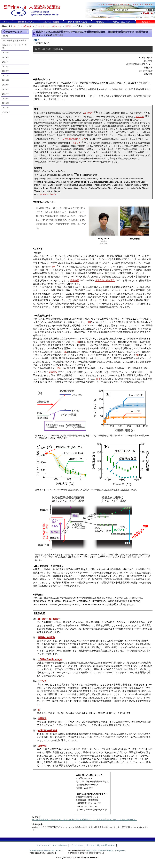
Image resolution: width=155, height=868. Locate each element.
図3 (59, 368)
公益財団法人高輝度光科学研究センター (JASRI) (106, 851)
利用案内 (100, 22)
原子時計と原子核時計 (49, 619)
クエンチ (76, 143)
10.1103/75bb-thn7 (49, 194)
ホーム (6, 22)
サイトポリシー (60, 845)
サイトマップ (43, 845)
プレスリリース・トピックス (48, 26)
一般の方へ (145, 22)
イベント (6, 112)
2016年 (5, 99)
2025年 (5, 57)
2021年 (5, 76)
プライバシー (77, 845)
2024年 (5, 62)
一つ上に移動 (28, 32)
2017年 (5, 94)
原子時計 (88, 113)
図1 (89, 322)
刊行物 (5, 36)
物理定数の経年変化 (105, 280)
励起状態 (140, 117)
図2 (65, 352)
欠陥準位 (53, 372)
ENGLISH (148, 13)
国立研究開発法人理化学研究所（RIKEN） (46, 851)
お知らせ (27, 26)
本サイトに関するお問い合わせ (101, 845)
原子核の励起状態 (46, 637)
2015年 (5, 103)
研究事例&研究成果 (77, 22)
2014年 (5, 108)
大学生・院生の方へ (122, 22)
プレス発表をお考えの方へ (14, 41)
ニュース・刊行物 (51, 22)
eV (53, 267)
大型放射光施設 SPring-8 (31, 10)
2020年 (5, 80)
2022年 (5, 71)
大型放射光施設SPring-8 (74, 139)
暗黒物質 (75, 280)
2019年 (5, 85)
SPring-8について (26, 22)
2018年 (5, 89)
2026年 (68, 26)
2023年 (5, 67)
